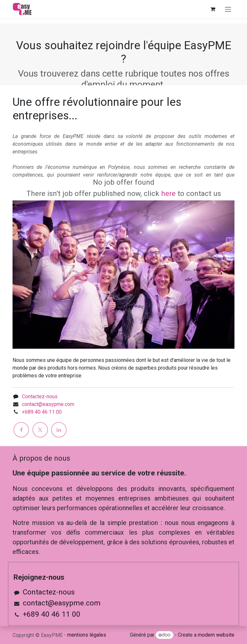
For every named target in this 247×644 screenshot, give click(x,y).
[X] (40, 430)
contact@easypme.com (48, 404)
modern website (216, 635)
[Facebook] (21, 430)
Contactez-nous (40, 396)
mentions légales (87, 635)
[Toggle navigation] (228, 9)
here (168, 193)
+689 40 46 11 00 (42, 412)
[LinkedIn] (59, 430)
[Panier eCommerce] (213, 9)
